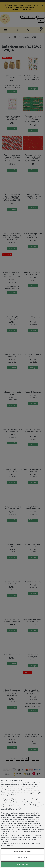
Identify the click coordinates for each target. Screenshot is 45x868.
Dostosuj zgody (22, 858)
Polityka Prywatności (8, 845)
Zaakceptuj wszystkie (22, 864)
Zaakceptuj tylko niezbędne (22, 851)
